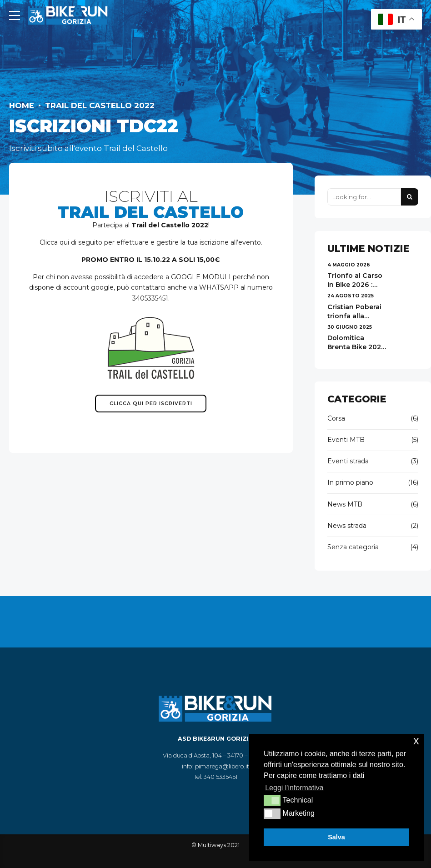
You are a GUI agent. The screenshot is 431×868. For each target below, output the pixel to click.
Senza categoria (353, 547)
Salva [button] (336, 837)
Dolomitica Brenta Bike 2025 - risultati (356, 347)
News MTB (345, 504)
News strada (347, 526)
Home (22, 105)
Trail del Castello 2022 (100, 105)
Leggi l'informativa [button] (294, 788)
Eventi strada (348, 461)
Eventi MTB (346, 440)
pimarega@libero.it (222, 766)
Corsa (336, 418)
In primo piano (350, 482)
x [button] (416, 740)
